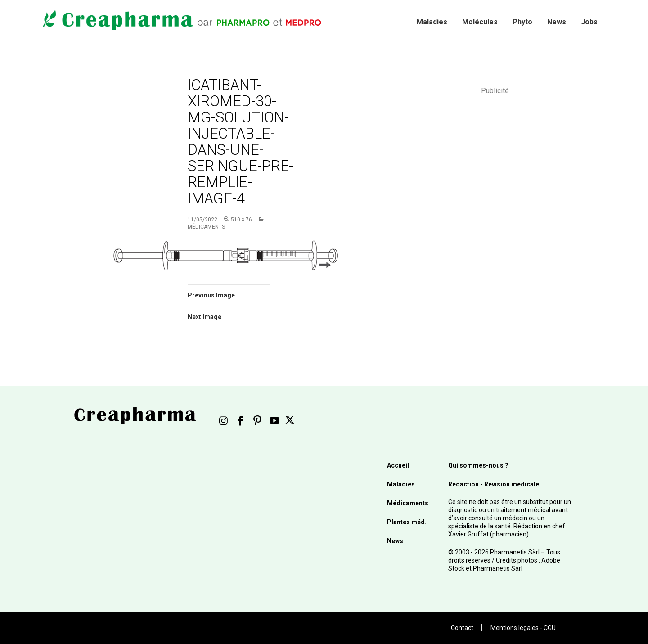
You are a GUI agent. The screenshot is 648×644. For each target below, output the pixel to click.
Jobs (589, 22)
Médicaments (408, 503)
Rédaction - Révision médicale (494, 484)
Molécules (480, 22)
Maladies (432, 22)
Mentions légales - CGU (523, 628)
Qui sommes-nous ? (478, 465)
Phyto (522, 22)
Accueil (398, 465)
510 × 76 (241, 220)
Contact (462, 628)
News (557, 22)
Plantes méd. (407, 522)
